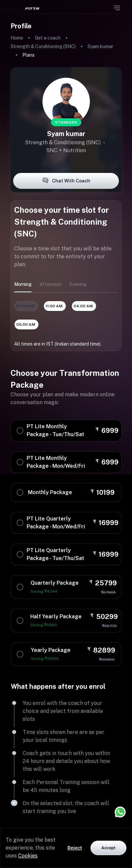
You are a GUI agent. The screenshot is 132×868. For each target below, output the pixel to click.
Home (17, 38)
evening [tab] (78, 284)
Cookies (28, 856)
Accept (108, 848)
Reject (75, 848)
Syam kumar (100, 46)
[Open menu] (117, 8)
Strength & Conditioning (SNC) (43, 46)
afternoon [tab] (51, 284)
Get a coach (48, 38)
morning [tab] (23, 284)
